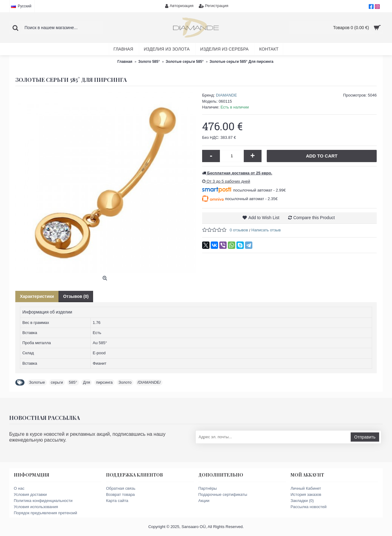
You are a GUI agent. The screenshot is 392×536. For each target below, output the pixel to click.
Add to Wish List (264, 218)
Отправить (365, 437)
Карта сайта (117, 501)
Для (87, 382)
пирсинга (104, 382)
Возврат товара (120, 494)
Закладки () (302, 501)
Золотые (37, 382)
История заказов (306, 494)
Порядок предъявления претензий (45, 513)
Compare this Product (314, 218)
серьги (57, 382)
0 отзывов (239, 230)
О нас (19, 488)
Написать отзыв (266, 230)
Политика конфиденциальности (43, 501)
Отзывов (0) (76, 296)
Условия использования (36, 507)
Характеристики (37, 296)
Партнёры (208, 488)
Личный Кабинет (306, 488)
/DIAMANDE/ (149, 382)
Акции (204, 501)
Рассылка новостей (309, 507)
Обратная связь (121, 488)
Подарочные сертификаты (223, 494)
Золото (125, 382)
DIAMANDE (226, 95)
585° (73, 382)
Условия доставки (30, 494)
